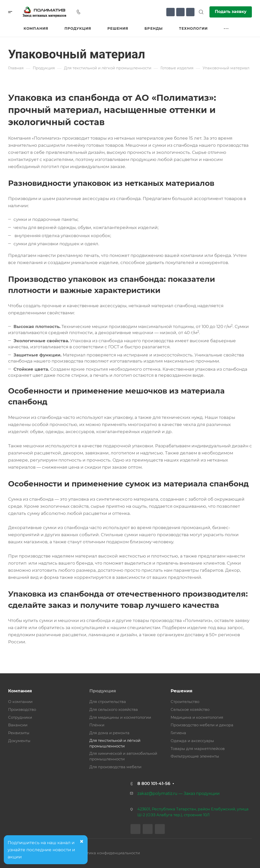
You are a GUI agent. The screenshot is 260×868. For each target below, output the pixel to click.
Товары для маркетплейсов (198, 749)
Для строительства (108, 702)
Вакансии (18, 725)
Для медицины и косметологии (120, 717)
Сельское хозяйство (190, 710)
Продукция (103, 691)
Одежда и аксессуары (192, 741)
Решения (182, 691)
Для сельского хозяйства (114, 710)
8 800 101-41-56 (154, 783)
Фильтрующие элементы (195, 756)
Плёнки (97, 725)
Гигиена (178, 733)
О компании (20, 702)
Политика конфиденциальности (108, 853)
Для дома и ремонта (109, 733)
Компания (20, 691)
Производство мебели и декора (202, 725)
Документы (19, 741)
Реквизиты (19, 733)
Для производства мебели (115, 767)
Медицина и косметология (197, 717)
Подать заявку (231, 12)
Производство (22, 710)
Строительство (185, 702)
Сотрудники (20, 717)
